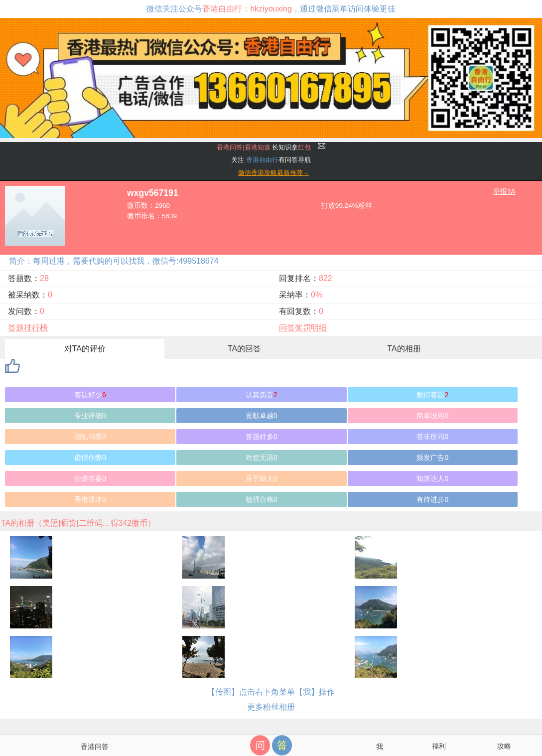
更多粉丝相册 (271, 707)
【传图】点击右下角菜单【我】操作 (271, 692)
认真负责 (262, 395)
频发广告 (432, 457)
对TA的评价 (85, 349)
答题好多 (262, 437)
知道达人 (432, 478)
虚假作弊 (90, 457)
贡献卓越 (262, 416)
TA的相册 (404, 349)
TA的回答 (244, 349)
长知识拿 (264, 147)
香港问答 (95, 747)
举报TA (504, 191)
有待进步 (432, 499)
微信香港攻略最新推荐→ (274, 173)
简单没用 (432, 416)
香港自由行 (262, 160)
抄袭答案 (90, 478)
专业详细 (90, 416)
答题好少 (90, 395)
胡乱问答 (90, 437)
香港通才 (90, 499)
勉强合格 (262, 499)
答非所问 (432, 437)
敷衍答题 (432, 395)
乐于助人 (262, 478)
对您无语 (262, 457)
